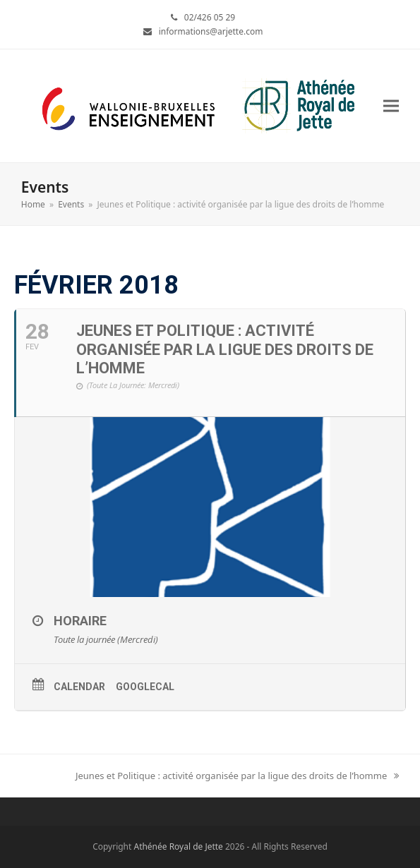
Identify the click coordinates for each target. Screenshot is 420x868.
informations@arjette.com (211, 31)
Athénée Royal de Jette (178, 846)
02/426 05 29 (210, 17)
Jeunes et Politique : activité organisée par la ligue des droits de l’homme (237, 776)
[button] (391, 106)
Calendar (79, 687)
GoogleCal (145, 687)
